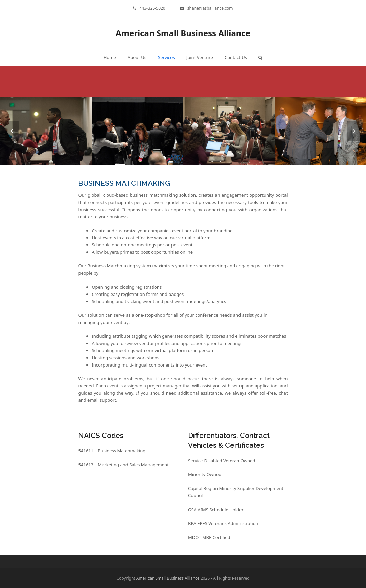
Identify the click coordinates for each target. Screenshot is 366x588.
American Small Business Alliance (183, 33)
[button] (261, 57)
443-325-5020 (152, 8)
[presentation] (12, 131)
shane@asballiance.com (210, 8)
